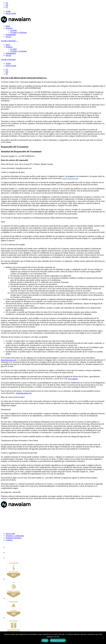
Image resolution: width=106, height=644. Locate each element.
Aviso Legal (10, 534)
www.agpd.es (73, 379)
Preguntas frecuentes (14, 538)
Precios (8, 37)
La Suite (14, 30)
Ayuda (8, 11)
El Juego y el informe (19, 32)
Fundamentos (11, 35)
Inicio (8, 26)
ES (7, 3)
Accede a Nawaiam (8, 41)
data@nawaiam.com (9, 360)
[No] (103, 638)
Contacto (9, 540)
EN (7, 5)
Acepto (45, 641)
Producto (9, 28)
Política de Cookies (58, 641)
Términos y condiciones (15, 536)
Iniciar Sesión (11, 13)
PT (7, 7)
